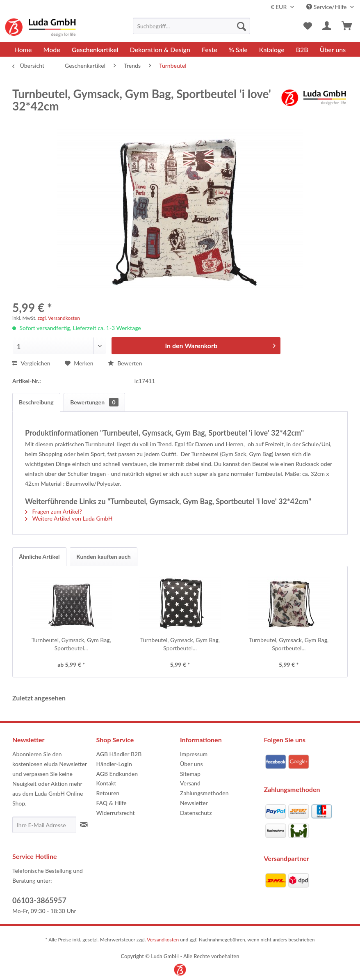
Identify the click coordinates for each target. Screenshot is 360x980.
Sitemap (190, 774)
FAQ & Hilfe (112, 803)
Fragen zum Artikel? (54, 511)
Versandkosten (163, 940)
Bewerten (125, 363)
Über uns (191, 764)
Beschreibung (36, 402)
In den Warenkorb (220, 344)
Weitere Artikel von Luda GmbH (69, 518)
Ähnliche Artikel (39, 557)
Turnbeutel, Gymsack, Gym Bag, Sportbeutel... (71, 644)
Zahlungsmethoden (204, 793)
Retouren (108, 793)
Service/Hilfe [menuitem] (327, 7)
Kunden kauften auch (104, 557)
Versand (190, 783)
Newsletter (194, 803)
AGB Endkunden (117, 774)
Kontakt (106, 783)
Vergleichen (31, 363)
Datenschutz (196, 813)
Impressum (194, 754)
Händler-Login (114, 764)
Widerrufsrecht (116, 813)
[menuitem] (191, 26)
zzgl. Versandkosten (59, 318)
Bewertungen (94, 402)
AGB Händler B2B (119, 754)
